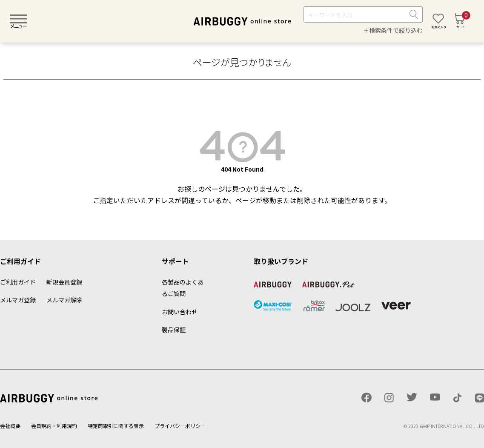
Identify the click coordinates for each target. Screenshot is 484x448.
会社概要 (10, 426)
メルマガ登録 (18, 300)
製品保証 (174, 330)
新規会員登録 (64, 282)
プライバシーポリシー (180, 426)
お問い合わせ (180, 312)
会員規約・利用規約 (54, 426)
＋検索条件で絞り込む (393, 30)
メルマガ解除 (64, 300)
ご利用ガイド (18, 282)
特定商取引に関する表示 (116, 426)
